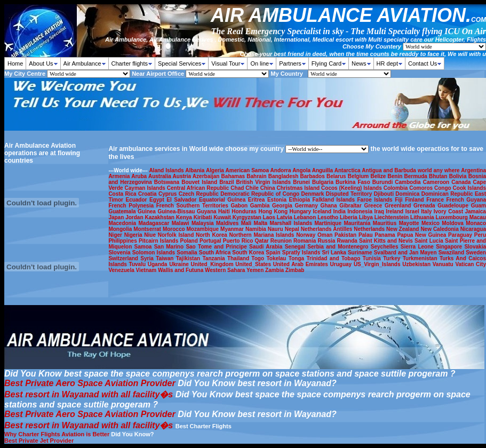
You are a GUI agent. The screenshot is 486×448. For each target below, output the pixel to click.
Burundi (384, 182)
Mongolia (121, 229)
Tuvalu (138, 264)
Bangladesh (284, 176)
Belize (379, 176)
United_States (254, 264)
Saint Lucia (430, 241)
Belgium (359, 176)
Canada (462, 182)
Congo (444, 188)
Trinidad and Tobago (334, 258)
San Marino (170, 247)
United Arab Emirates (302, 264)
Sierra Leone (418, 247)
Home (15, 63)
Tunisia (373, 258)
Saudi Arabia (267, 247)
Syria (148, 258)
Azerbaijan (207, 176)
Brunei (302, 182)
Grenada (425, 206)
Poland (190, 241)
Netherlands (370, 229)
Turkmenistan (421, 258)
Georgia (283, 206)
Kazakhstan (160, 217)
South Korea (249, 253)
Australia (161, 176)
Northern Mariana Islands (262, 235)
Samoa (144, 247)
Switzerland (124, 258)
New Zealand (403, 229)
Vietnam (147, 270)
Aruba (140, 176)
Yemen (256, 270)
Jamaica (475, 211)
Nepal (293, 229)
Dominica (408, 194)
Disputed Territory (350, 194)
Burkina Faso (354, 182)
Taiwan (166, 258)
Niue (151, 235)
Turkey (393, 258)
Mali (248, 223)
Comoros (422, 188)
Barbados (313, 176)
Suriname (361, 253)
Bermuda (416, 176)
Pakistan (346, 235)
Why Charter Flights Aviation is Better (57, 434)
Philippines (124, 241)
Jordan (135, 217)
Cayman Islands (146, 188)
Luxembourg (452, 217)
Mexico (432, 223)
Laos (270, 217)
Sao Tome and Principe (217, 247)
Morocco (175, 229)
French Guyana (466, 200)
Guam (479, 206)
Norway (307, 235)
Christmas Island (299, 188)
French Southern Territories (194, 206)
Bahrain (257, 176)
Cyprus (169, 194)
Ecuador (137, 200)
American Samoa (248, 170)
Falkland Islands (334, 200)
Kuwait (223, 217)
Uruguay (342, 264)
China (269, 188)
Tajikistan (189, 258)
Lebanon (306, 217)
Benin (396, 176)
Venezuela (122, 270)
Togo (259, 258)
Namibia (257, 229)
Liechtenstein (392, 217)
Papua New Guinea (423, 235)
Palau (367, 235)
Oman (326, 235)
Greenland (399, 206)
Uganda (158, 264)
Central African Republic (199, 188)
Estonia (278, 200)
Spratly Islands (302, 253)
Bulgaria (324, 182)
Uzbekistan (417, 264)
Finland (416, 200)
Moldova (454, 223)
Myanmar (233, 229)
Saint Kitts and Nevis (387, 241)
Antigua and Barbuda (390, 170)
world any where (439, 170)
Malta (262, 223)
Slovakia (475, 247)
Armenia (120, 176)
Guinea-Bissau (177, 211)
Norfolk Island (177, 235)
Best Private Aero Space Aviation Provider (90, 383)
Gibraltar (352, 206)
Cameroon (437, 182)
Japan (117, 217)
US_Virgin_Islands (378, 264)
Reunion (282, 241)
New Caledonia (440, 229)
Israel (413, 211)
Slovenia (120, 253)
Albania (196, 170)
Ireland (395, 211)
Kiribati (204, 217)
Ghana (330, 206)
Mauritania (358, 223)
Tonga (298, 258)
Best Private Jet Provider (39, 441)
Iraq (380, 211)
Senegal (296, 247)
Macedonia (123, 223)
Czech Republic (200, 194)
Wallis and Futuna (181, 270)
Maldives (229, 223)
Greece (374, 206)
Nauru (276, 229)
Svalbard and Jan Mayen (406, 253)
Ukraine (180, 264)
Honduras (245, 211)
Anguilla (323, 170)
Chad (238, 188)
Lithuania (423, 217)
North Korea (212, 235)
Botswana (168, 182)
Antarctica (348, 170)
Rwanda (348, 241)
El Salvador (183, 200)
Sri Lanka (335, 253)
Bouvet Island (200, 182)
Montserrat (148, 229)
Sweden (476, 253)
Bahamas (234, 176)
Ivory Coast (449, 211)
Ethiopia (301, 200)
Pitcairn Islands (160, 241)
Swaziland (452, 253)
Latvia (285, 217)
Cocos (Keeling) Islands (352, 188)
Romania (305, 241)
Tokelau (277, 258)
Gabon (240, 206)
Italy (427, 211)
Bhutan (439, 176)
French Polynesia (132, 206)
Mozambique (204, 229)
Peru (480, 235)
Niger (116, 235)
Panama (386, 235)
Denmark (314, 194)
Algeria (216, 170)
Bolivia (459, 176)
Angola (302, 170)
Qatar (263, 241)
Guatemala (123, 211)
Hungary (301, 211)
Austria (183, 176)
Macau (478, 217)
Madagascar (155, 223)
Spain (274, 253)
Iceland (323, 211)
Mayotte (410, 223)
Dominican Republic (448, 194)
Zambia (275, 270)
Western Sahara (226, 270)
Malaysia (204, 223)
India (341, 211)
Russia (328, 241)
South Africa (216, 253)
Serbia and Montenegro (339, 247)
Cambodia (409, 182)
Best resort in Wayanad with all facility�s (89, 394)
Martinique (329, 223)
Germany (307, 206)
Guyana (208, 211)
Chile (253, 188)
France (436, 200)
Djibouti (385, 194)
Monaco (476, 223)
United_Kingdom (213, 264)
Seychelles (386, 247)
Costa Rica (123, 194)
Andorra (282, 170)
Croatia (148, 194)
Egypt (158, 200)
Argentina (473, 170)
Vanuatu (444, 264)
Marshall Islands (292, 223)
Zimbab (295, 270)
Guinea (148, 211)
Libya (367, 217)
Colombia (397, 188)
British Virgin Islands (265, 182)
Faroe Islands (376, 200)
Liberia (349, 217)
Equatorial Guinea (224, 200)
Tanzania (214, 258)
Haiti (225, 211)
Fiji (400, 200)
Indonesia (361, 211)
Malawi (182, 223)
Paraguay (461, 235)
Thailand (239, 258)
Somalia (188, 253)
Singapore (450, 247)
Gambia (261, 206)
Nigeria (134, 235)
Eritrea (258, 200)
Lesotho (329, 217)
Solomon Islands (155, 253)
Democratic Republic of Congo (261, 194)
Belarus (337, 176)
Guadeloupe (454, 206)
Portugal (211, 241)
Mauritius (386, 223)
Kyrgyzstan (248, 217)
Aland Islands (167, 170)
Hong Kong (274, 211)
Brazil (228, 182)
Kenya (185, 217)
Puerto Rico (239, 241)
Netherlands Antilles (327, 229)
